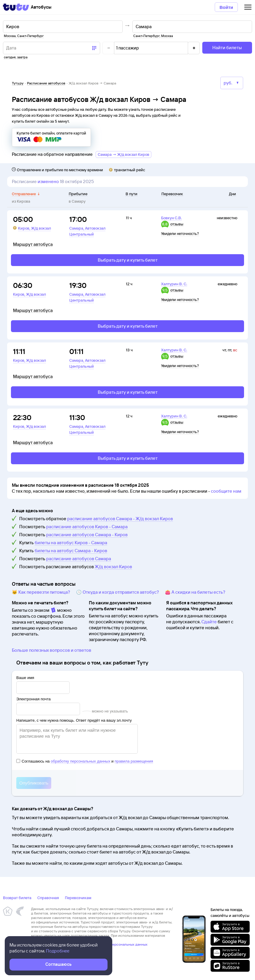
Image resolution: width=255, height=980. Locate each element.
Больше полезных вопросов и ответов (52, 650)
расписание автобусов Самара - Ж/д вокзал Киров (120, 519)
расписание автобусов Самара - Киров (87, 535)
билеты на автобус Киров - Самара (71, 543)
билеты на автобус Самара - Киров (71, 551)
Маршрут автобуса (33, 244)
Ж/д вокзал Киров (113, 567)
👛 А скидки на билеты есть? (195, 592)
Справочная (48, 898)
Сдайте (209, 622)
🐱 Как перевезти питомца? (41, 592)
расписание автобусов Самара (79, 559)
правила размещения (134, 761)
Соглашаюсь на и (85, 761)
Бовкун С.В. (171, 218)
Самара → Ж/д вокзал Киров (124, 154)
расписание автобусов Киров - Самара (87, 527)
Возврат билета (17, 898)
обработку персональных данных (80, 761)
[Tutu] (16, 7)
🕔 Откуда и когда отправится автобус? (118, 592)
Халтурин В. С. (174, 284)
